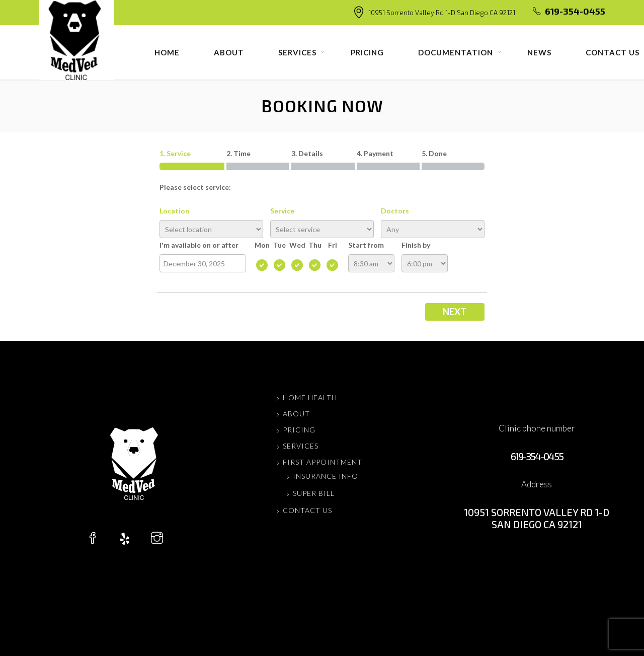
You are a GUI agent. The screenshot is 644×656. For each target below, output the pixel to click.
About (229, 52)
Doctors (395, 211)
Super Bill (314, 493)
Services (297, 52)
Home (167, 52)
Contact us (307, 510)
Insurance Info (326, 476)
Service (282, 211)
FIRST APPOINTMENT (323, 462)
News (539, 52)
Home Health (310, 397)
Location (174, 211)
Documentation (456, 52)
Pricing (367, 52)
